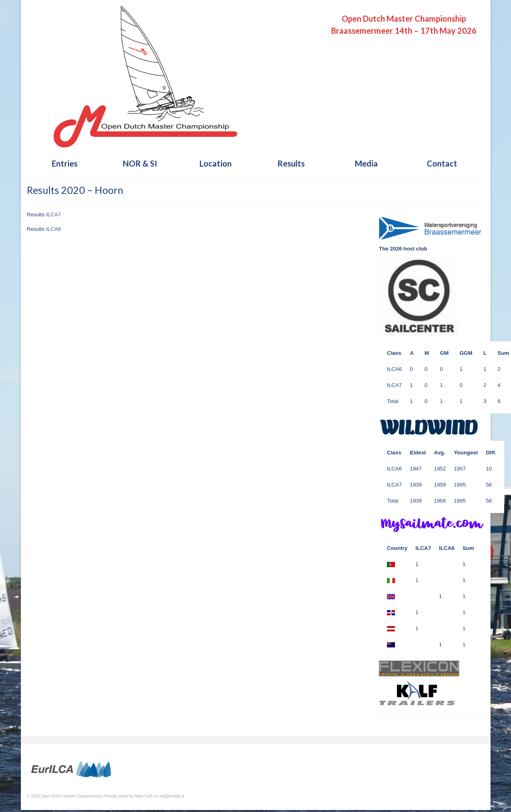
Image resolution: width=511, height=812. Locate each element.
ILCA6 (54, 229)
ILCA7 (54, 215)
